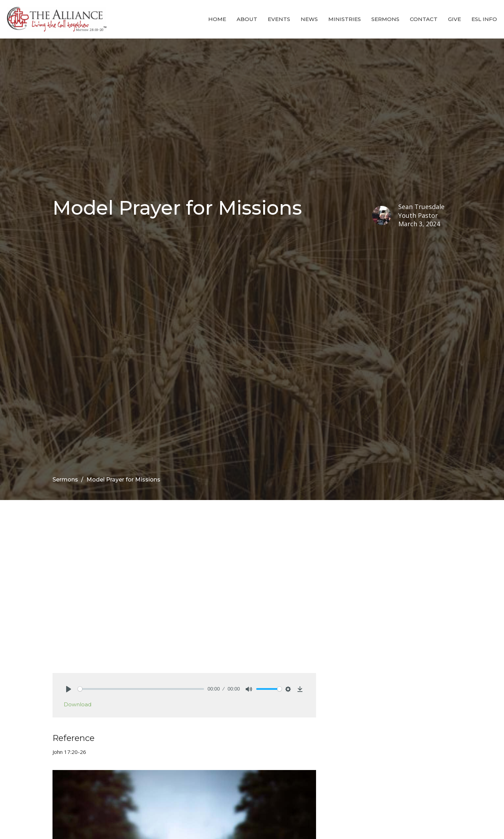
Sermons (385, 19)
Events (279, 19)
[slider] (141, 689)
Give (454, 19)
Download (78, 704)
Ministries (345, 19)
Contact (424, 19)
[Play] (69, 689)
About (247, 19)
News (309, 19)
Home (217, 19)
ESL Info (484, 19)
